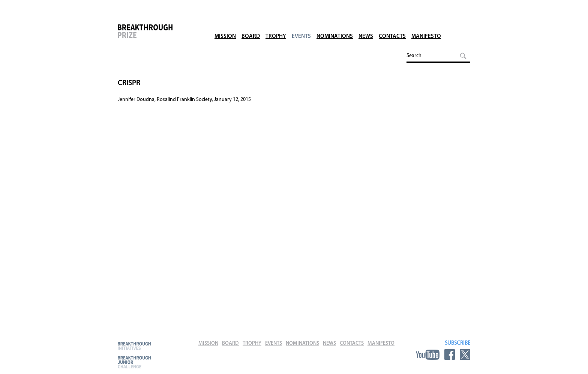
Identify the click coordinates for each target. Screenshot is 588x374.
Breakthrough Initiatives (134, 346)
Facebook (450, 354)
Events (301, 26)
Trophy (276, 26)
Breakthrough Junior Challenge (134, 362)
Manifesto (426, 26)
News (366, 26)
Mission (225, 26)
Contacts (392, 26)
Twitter (465, 354)
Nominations (335, 26)
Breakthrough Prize (157, 35)
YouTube (428, 354)
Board (251, 26)
